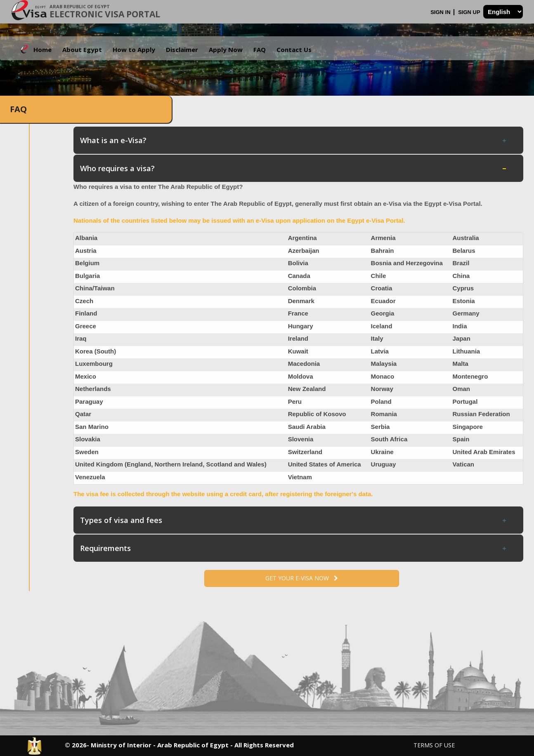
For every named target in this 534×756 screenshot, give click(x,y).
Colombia (302, 288)
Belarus (464, 251)
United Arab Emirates (484, 452)
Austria (86, 251)
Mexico (86, 376)
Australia (465, 238)
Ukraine (382, 452)
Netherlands (93, 389)
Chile (379, 276)
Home (43, 49)
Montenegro (470, 376)
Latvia (380, 351)
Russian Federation (481, 414)
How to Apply (134, 49)
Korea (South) (96, 351)
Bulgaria (87, 276)
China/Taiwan (95, 288)
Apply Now (226, 49)
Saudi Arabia (307, 427)
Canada (299, 276)
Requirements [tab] (294, 548)
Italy (377, 338)
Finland (86, 313)
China (461, 276)
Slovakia (88, 439)
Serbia (380, 427)
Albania (86, 238)
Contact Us (294, 49)
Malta (460, 364)
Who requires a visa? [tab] (294, 168)
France (298, 313)
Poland (381, 402)
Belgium (87, 263)
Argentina (302, 238)
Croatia (382, 288)
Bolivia (298, 263)
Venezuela (90, 477)
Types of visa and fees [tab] (294, 520)
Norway (382, 389)
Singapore (467, 427)
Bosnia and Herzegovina (407, 263)
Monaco (383, 376)
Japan (461, 338)
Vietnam (300, 477)
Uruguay (384, 464)
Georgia (383, 313)
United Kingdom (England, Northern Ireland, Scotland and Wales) (171, 464)
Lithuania (466, 351)
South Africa (389, 439)
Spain (461, 439)
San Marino (92, 427)
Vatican (463, 464)
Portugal (465, 402)
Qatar (83, 414)
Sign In (441, 12)
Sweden (87, 452)
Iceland (382, 326)
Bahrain (383, 251)
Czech (84, 301)
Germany (466, 313)
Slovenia (301, 439)
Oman (461, 389)
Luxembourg (94, 364)
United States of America (325, 464)
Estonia (463, 301)
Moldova (301, 376)
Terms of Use (434, 745)
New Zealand (307, 389)
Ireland (298, 338)
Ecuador (383, 301)
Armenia (383, 238)
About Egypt (82, 49)
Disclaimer (182, 49)
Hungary (301, 326)
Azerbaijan (304, 251)
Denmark (301, 301)
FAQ (260, 49)
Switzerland (305, 452)
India (460, 326)
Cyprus (463, 288)
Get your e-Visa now (302, 578)
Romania (384, 414)
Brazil (461, 263)
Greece (86, 326)
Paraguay (89, 402)
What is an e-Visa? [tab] (294, 140)
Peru (295, 402)
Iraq (81, 338)
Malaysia (384, 364)
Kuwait (298, 351)
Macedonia (304, 364)
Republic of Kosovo (317, 414)
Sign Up (470, 12)
